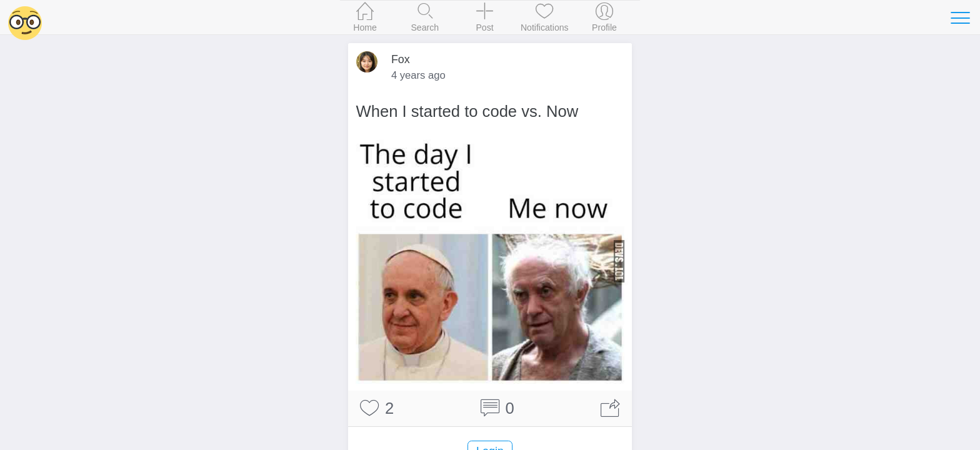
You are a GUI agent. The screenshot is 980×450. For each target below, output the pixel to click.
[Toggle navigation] (960, 17)
